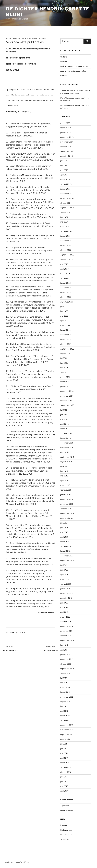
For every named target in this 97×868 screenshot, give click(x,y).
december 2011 (67, 725)
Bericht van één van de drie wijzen (74, 66)
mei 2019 (64, 476)
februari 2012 (66, 720)
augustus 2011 (66, 739)
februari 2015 (66, 622)
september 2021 (67, 349)
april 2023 (64, 269)
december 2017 (67, 556)
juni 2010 (64, 782)
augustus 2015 (66, 598)
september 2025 (67, 151)
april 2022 (64, 321)
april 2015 (64, 612)
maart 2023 (65, 274)
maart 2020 (65, 429)
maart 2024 (65, 226)
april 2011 (64, 758)
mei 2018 (64, 532)
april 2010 (64, 791)
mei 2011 (64, 753)
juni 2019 (64, 471)
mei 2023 (64, 264)
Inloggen (64, 825)
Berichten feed (66, 830)
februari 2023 (66, 278)
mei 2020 (64, 419)
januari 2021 (65, 386)
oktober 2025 (66, 147)
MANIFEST (65, 61)
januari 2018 (65, 551)
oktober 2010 (66, 772)
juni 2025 (64, 165)
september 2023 (67, 255)
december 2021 (67, 335)
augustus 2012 (66, 702)
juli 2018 (64, 523)
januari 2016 (65, 589)
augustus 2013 (66, 673)
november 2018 (67, 504)
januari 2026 (65, 133)
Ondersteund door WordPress (17, 862)
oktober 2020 (66, 401)
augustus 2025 (66, 156)
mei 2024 (64, 222)
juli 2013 (64, 678)
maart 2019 (65, 485)
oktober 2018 (66, 509)
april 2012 (64, 711)
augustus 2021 (66, 354)
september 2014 (67, 640)
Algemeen (65, 806)
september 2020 (67, 405)
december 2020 (67, 391)
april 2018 (64, 537)
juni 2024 (64, 217)
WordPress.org (66, 839)
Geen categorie (18, 633)
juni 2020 (64, 415)
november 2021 (67, 339)
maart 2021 (65, 377)
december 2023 (67, 241)
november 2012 (67, 697)
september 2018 (67, 513)
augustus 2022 (66, 302)
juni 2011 (64, 749)
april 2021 (64, 372)
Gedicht (64, 57)
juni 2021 (64, 363)
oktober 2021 (66, 344)
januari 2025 (65, 189)
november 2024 (67, 198)
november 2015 (67, 593)
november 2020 (67, 396)
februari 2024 (66, 231)
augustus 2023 (66, 259)
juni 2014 (64, 645)
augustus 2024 (66, 212)
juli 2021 (64, 358)
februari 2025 (66, 184)
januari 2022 (65, 330)
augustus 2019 (66, 462)
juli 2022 (64, 306)
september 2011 (67, 734)
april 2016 (64, 574)
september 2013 (67, 669)
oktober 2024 (66, 203)
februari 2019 (66, 490)
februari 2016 (66, 584)
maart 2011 (65, 763)
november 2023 (67, 245)
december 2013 (67, 659)
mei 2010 (64, 786)
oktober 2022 (66, 297)
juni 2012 (64, 706)
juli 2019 (64, 466)
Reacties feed (66, 835)
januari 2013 (65, 692)
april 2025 (64, 175)
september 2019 (67, 457)
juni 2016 (64, 570)
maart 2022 (65, 325)
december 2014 (67, 626)
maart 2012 (65, 716)
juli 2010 (64, 777)
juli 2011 (64, 744)
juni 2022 (64, 311)
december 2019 (67, 443)
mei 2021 (64, 368)
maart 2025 (65, 180)
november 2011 (67, 730)
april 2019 (64, 481)
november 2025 (67, 142)
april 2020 (65, 424)
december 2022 (67, 288)
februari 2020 (66, 433)
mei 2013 (64, 683)
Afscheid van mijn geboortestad (73, 71)
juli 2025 (64, 161)
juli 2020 (64, 410)
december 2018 (67, 499)
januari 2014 (65, 654)
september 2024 (67, 208)
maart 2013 (65, 687)
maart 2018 (65, 542)
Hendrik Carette (38, 38)
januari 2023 (65, 283)
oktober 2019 (66, 452)
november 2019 (67, 448)
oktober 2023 (66, 250)
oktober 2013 (66, 664)
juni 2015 (64, 603)
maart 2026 (65, 123)
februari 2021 (66, 382)
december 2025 (67, 137)
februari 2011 (66, 767)
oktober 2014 (66, 636)
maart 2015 (65, 617)
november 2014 (67, 631)
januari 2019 (65, 495)
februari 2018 (66, 546)
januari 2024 (65, 236)
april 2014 (64, 650)
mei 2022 (64, 316)
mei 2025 (64, 170)
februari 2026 (66, 128)
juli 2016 (64, 565)
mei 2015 (64, 607)
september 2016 (67, 560)
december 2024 (67, 194)
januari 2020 (66, 438)
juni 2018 (64, 527)
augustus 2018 (66, 518)
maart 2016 (65, 579)
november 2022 (67, 292)
